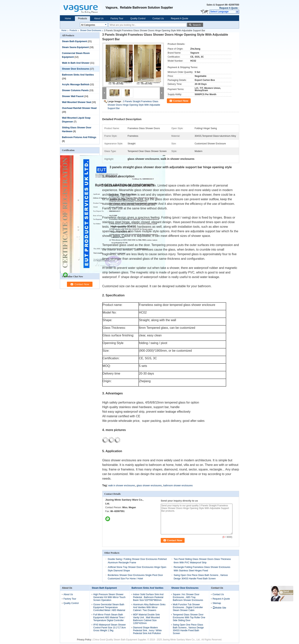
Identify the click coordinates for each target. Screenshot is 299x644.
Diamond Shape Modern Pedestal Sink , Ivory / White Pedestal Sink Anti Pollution (147, 630)
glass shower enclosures (149, 486)
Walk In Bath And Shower (76, 63)
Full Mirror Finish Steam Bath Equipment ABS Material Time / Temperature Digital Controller (109, 617)
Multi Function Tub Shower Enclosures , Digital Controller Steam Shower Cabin (188, 607)
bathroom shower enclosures (178, 486)
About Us (99, 18)
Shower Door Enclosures (91, 30)
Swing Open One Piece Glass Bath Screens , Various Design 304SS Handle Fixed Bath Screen (188, 629)
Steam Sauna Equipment (75, 47)
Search (197, 25)
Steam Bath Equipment (74, 41)
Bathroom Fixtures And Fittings (79, 137)
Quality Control (138, 18)
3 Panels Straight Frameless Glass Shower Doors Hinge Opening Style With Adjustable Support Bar (134, 105)
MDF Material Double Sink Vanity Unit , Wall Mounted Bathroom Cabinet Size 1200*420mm (146, 619)
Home (68, 18)
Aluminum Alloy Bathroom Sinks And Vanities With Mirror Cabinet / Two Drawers (149, 607)
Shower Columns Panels (75, 90)
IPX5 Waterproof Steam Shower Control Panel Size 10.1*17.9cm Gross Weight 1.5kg (109, 628)
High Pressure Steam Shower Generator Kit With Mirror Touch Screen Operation (109, 597)
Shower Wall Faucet (73, 96)
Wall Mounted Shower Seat (77, 102)
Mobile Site (219, 608)
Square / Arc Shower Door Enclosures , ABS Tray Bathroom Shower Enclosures (188, 597)
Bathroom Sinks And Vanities (78, 75)
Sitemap (217, 603)
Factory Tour (117, 18)
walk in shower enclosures (122, 486)
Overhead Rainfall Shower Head (79, 108)
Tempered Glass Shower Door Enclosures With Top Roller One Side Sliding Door (189, 617)
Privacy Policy (84, 640)
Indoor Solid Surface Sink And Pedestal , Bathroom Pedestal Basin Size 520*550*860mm (148, 597)
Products (82, 18)
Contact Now (181, 101)
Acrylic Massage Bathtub (76, 84)
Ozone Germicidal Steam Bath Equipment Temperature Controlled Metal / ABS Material (109, 607)
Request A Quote (228, 8)
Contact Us (158, 18)
